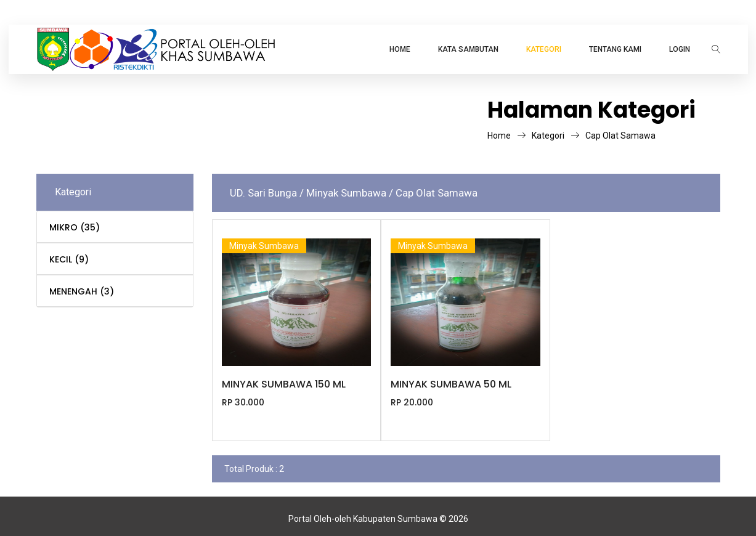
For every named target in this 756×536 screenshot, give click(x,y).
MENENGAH (82, 291)
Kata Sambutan (468, 49)
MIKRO (75, 227)
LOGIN (680, 49)
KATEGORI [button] (544, 49)
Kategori (555, 136)
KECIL (69, 259)
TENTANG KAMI (615, 49)
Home (400, 49)
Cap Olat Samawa (620, 136)
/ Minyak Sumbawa (344, 193)
